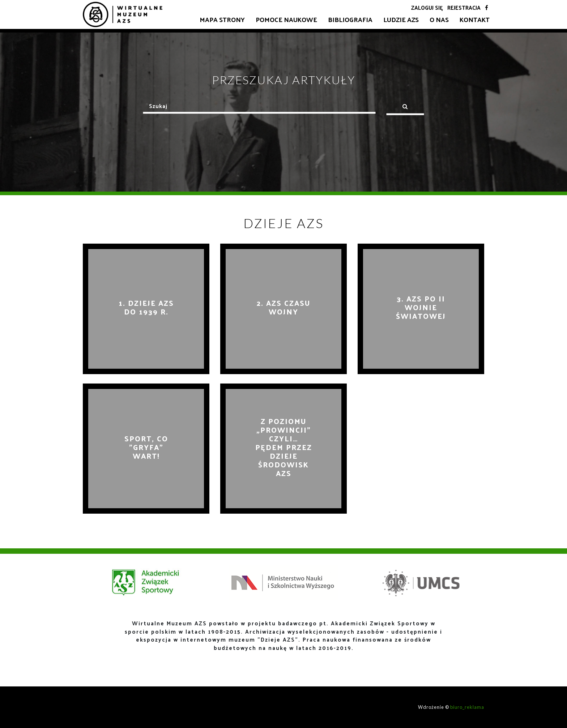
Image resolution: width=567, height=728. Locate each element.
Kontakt (475, 19)
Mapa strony (222, 19)
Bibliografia (350, 19)
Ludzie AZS (401, 19)
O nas (439, 19)
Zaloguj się (427, 7)
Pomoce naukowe (286, 19)
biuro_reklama (467, 707)
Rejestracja (464, 7)
